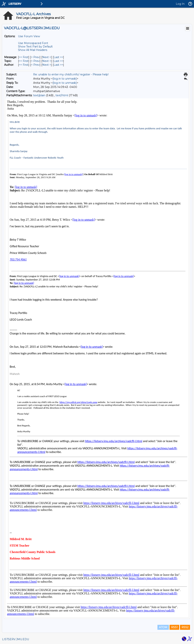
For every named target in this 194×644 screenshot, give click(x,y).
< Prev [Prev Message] (35, 57)
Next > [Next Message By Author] (47, 65)
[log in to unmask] (65, 79)
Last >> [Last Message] (58, 57)
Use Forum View (29, 36)
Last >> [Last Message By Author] (58, 65)
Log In (180, 4)
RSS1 (174, 627)
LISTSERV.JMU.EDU (16, 639)
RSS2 (185, 627)
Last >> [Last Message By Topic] (58, 61)
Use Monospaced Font (33, 43)
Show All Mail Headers (33, 50)
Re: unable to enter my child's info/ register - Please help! (71, 74)
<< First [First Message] (24, 57)
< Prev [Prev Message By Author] (35, 65)
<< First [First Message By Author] (24, 65)
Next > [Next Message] (47, 57)
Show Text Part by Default (35, 47)
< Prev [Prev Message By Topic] (35, 61)
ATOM (163, 627)
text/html (62, 95)
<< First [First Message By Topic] (24, 61)
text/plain (39, 95)
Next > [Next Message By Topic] (47, 61)
